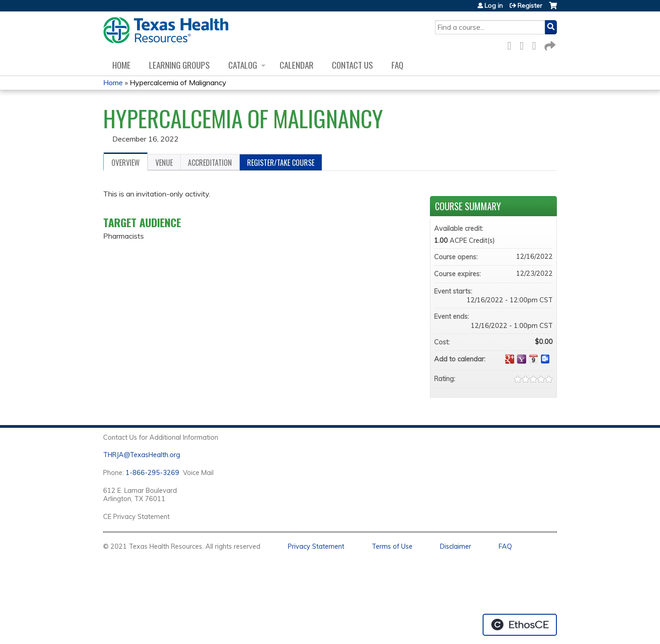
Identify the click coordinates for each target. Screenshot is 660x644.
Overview (126, 163)
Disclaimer (456, 546)
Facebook (512, 44)
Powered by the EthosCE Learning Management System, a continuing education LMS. (520, 625)
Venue (164, 163)
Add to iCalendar (533, 359)
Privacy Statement (316, 546)
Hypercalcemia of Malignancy (178, 82)
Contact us (352, 65)
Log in (494, 5)
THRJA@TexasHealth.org (142, 455)
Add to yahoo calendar (522, 359)
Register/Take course (281, 163)
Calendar (297, 65)
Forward (549, 44)
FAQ (397, 65)
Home (121, 65)
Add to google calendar (510, 359)
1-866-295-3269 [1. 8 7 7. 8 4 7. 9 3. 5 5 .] (152, 473)
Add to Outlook (545, 359)
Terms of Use (392, 546)
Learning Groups (179, 65)
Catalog (243, 65)
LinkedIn (537, 44)
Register (530, 5)
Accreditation (210, 163)
